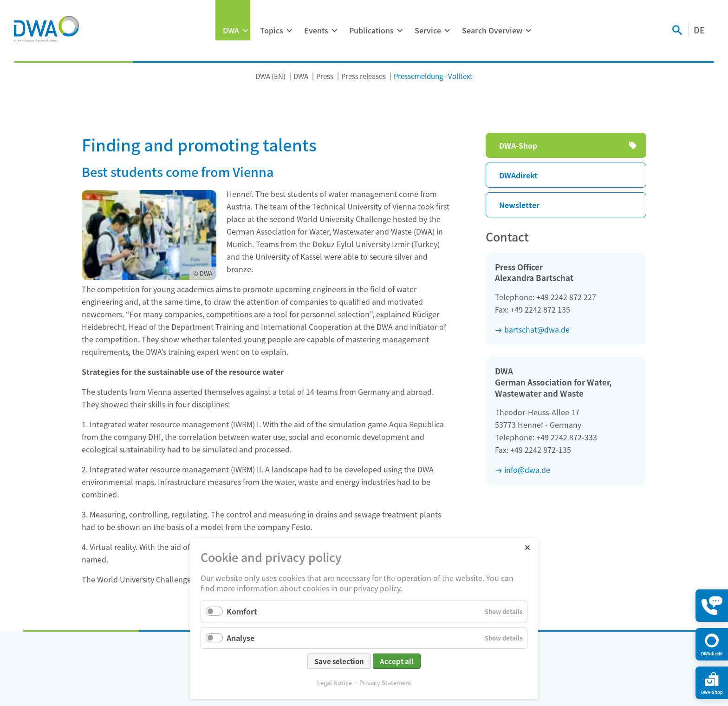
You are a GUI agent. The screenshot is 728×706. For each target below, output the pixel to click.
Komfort (242, 611)
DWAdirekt (518, 175)
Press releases (364, 76)
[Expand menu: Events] (334, 31)
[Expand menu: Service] (447, 31)
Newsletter (519, 205)
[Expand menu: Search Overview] (528, 31)
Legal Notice (335, 683)
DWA (231, 30)
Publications (371, 30)
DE (699, 30)
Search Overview (492, 30)
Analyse (240, 638)
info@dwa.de (527, 470)
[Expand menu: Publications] (400, 31)
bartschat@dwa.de (537, 329)
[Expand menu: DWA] (245, 31)
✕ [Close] (527, 547)
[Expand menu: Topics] (289, 31)
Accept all (397, 661)
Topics (272, 30)
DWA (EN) (270, 76)
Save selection (339, 661)
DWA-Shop (518, 145)
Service (428, 30)
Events (316, 30)
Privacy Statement (385, 683)
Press (325, 76)
